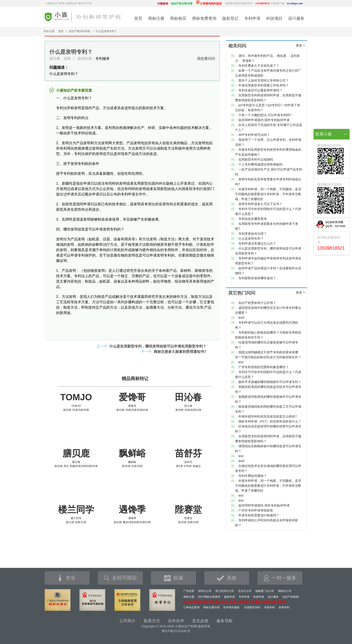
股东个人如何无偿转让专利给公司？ (264, 80)
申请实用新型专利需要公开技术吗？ (264, 85)
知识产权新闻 (290, 597)
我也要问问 (206, 59)
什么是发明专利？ (251, 239)
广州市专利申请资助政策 (256, 510)
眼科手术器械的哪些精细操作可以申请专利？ (270, 382)
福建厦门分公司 (265, 591)
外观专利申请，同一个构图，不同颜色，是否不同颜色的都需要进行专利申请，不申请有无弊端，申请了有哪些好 (268, 194)
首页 (138, 18)
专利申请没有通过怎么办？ (257, 243)
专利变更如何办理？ (253, 234)
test (241, 362)
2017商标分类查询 (209, 597)
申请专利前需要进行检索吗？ (259, 515)
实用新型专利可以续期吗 (256, 159)
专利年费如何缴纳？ (253, 476)
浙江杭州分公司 (225, 591)
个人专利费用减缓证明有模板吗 (260, 164)
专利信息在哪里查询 (253, 219)
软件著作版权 (231, 607)
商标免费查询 (204, 18)
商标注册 (156, 18)
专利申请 (252, 18)
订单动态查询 (191, 607)
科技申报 (259, 597)
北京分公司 (245, 591)
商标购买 (178, 18)
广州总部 (189, 591)
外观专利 (269, 607)
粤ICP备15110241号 (176, 631)
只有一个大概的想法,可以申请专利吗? (265, 115)
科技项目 (274, 18)
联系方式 (152, 621)
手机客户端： (287, 3)
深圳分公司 (205, 591)
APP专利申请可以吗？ (254, 135)
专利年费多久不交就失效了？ (259, 66)
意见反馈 (200, 621)
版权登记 (230, 18)
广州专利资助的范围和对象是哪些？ (264, 367)
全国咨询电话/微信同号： (247, 3)
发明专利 (284, 607)
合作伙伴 (176, 621)
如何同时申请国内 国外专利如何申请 (264, 120)
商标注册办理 (211, 607)
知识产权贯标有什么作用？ (257, 303)
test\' (242, 318)
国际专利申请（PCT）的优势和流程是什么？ (270, 421)
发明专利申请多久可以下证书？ (260, 204)
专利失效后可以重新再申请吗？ (260, 90)
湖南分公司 (285, 591)
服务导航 (224, 621)
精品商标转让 (135, 378)
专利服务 (103, 59)
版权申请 (229, 597)
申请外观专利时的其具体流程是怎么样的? (268, 416)
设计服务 (296, 18)
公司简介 (128, 621)
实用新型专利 (252, 607)
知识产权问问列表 (79, 31)
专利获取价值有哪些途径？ (257, 278)
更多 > (300, 45)
